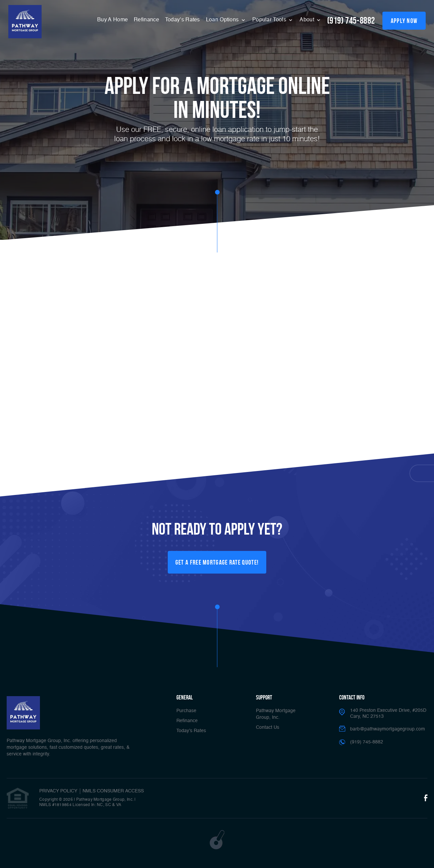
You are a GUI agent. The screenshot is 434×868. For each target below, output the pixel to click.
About (308, 20)
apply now (404, 21)
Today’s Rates (183, 20)
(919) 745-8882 (351, 20)
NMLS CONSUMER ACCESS (113, 791)
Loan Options (223, 20)
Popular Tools (270, 20)
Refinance (146, 20)
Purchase (186, 711)
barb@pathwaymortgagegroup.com (388, 729)
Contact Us (268, 727)
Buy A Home (112, 20)
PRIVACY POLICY (58, 791)
